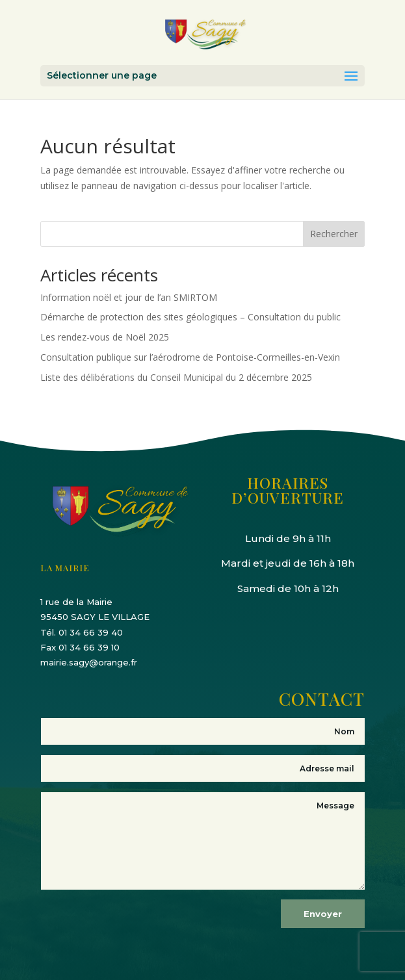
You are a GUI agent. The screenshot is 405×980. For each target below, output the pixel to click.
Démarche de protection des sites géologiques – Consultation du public (190, 317)
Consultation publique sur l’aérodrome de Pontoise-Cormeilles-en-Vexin (190, 357)
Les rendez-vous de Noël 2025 (105, 337)
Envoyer (323, 914)
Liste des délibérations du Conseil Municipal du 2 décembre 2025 (176, 377)
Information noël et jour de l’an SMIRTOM (129, 297)
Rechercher (334, 234)
